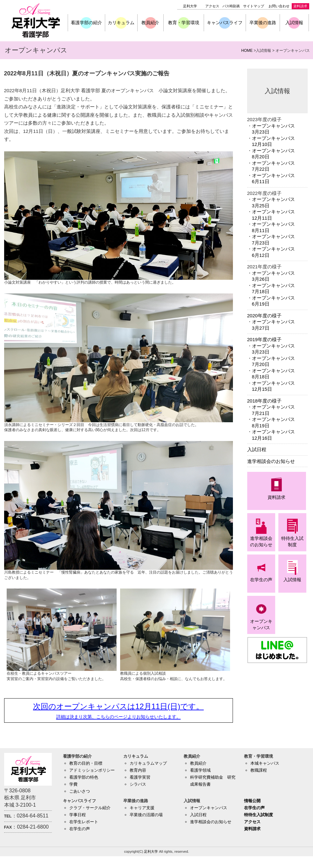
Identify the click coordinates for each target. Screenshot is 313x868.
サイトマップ (254, 6)
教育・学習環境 (184, 23)
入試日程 (257, 449)
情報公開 (252, 801)
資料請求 (300, 6)
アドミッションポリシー (92, 770)
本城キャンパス (265, 763)
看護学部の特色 (84, 777)
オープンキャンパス (209, 808)
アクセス (212, 6)
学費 (73, 784)
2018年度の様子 (264, 401)
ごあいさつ (80, 791)
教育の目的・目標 (86, 763)
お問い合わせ (279, 6)
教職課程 (259, 770)
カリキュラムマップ (148, 763)
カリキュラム (121, 23)
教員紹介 (150, 23)
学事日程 (78, 815)
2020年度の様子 (264, 316)
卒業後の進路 (263, 23)
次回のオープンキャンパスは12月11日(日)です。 (118, 711)
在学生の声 (80, 829)
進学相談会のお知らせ (271, 461)
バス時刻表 (231, 6)
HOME (247, 51)
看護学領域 (200, 770)
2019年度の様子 (264, 339)
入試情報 (294, 23)
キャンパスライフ (225, 23)
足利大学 (190, 6)
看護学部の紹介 (86, 23)
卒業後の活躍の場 (146, 815)
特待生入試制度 (259, 815)
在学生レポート (84, 822)
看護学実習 (140, 777)
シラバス (138, 784)
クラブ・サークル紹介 (90, 808)
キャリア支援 (142, 808)
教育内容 (138, 770)
